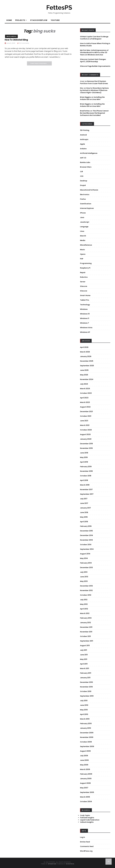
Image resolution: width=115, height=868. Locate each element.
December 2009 (87, 733)
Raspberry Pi (85, 268)
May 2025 (84, 375)
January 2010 (86, 728)
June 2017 (84, 503)
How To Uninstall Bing (16, 40)
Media (83, 240)
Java (82, 217)
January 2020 (86, 439)
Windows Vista (86, 328)
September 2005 (87, 792)
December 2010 (86, 682)
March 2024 (85, 389)
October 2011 (85, 636)
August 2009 (85, 751)
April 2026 (84, 347)
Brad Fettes (85, 111)
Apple (82, 144)
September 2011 (87, 641)
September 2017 (87, 494)
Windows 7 (85, 323)
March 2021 (85, 425)
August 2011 (85, 646)
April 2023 (84, 398)
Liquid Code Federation (90, 820)
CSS (82, 176)
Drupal (83, 185)
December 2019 (86, 444)
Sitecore (84, 286)
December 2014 (86, 535)
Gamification (86, 204)
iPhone (83, 213)
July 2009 (84, 756)
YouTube (55, 20)
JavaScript (85, 222)
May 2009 (84, 765)
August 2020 (85, 434)
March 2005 (85, 797)
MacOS (83, 236)
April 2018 (84, 480)
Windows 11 (85, 318)
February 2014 (86, 563)
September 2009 (87, 746)
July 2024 (84, 384)
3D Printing (85, 130)
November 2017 (86, 490)
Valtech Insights (87, 822)
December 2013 (86, 568)
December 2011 (86, 627)
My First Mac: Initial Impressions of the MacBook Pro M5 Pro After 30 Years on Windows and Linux (94, 52)
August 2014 (85, 554)
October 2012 (86, 595)
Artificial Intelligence (89, 153)
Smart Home (85, 295)
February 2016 (86, 526)
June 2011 (84, 655)
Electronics (85, 195)
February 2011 (86, 673)
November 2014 (86, 540)
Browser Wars (86, 167)
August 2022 (85, 407)
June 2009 (84, 760)
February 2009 (86, 774)
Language (84, 227)
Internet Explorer (87, 208)
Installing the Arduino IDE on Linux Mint (92, 98)
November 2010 (86, 687)
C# (81, 172)
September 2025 (87, 366)
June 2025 (84, 370)
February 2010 (86, 724)
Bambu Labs (85, 162)
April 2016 (84, 522)
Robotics (84, 277)
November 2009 (87, 737)
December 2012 (86, 586)
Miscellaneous (11, 36)
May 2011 (84, 659)
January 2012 (85, 623)
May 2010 (84, 710)
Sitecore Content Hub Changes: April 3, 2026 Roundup (93, 60)
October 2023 (86, 393)
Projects (21, 20)
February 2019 (86, 467)
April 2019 (84, 462)
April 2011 (84, 664)
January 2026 (86, 356)
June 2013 (84, 577)
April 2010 (84, 714)
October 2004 (86, 802)
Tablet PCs (85, 300)
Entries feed (85, 842)
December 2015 (86, 531)
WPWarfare (52, 864)
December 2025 (87, 361)
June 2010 (84, 705)
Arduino (83, 149)
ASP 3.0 (83, 158)
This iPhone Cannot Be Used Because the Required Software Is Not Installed (94, 113)
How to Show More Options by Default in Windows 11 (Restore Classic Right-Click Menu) (94, 90)
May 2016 (84, 517)
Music (82, 250)
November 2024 (87, 379)
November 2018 (86, 471)
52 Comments (24, 43)
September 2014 (87, 549)
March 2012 (85, 613)
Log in (82, 837)
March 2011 (85, 668)
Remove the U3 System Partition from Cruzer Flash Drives (94, 82)
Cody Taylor (85, 815)
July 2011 (83, 650)
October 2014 (86, 545)
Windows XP (85, 332)
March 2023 (85, 402)
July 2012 (84, 600)
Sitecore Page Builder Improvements (95, 66)
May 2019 (84, 457)
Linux (82, 231)
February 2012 (86, 618)
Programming (86, 263)
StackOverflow (39, 20)
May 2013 (84, 581)
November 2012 (86, 590)
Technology (85, 305)
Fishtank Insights (87, 818)
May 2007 (84, 788)
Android (83, 135)
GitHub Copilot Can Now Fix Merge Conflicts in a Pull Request (94, 38)
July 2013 (84, 572)
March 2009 (85, 769)
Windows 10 (85, 314)
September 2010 (87, 696)
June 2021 (84, 421)
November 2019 (86, 448)
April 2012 (84, 609)
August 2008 (85, 783)
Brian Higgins (85, 97)
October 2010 (86, 691)
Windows (84, 309)
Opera (83, 254)
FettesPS (59, 7)
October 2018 (86, 476)
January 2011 (85, 678)
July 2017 (84, 499)
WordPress (70, 864)
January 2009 (86, 779)
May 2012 (84, 604)
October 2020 (86, 430)
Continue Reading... (39, 63)
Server (83, 282)
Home (9, 20)
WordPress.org (86, 851)
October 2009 (86, 742)
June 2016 (84, 512)
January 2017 (85, 508)
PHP (82, 259)
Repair (83, 273)
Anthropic (84, 139)
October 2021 (86, 416)
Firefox (83, 199)
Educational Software (89, 190)
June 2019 (84, 453)
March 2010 (85, 719)
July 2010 (84, 701)
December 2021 (86, 412)
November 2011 (86, 632)
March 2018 (85, 485)
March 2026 (85, 352)
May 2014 (84, 558)
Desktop (84, 181)
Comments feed (87, 846)
